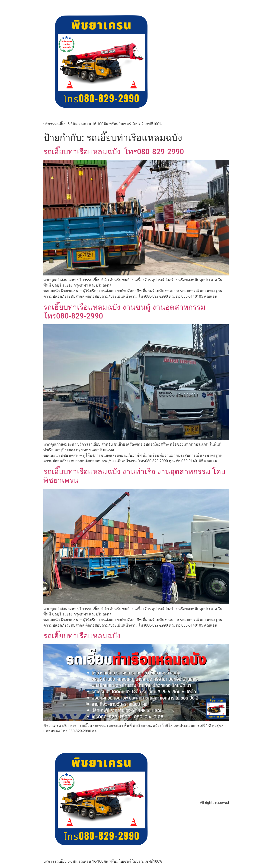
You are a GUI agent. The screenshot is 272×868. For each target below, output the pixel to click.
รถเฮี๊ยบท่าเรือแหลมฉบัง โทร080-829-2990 (114, 152)
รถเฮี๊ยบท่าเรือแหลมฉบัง (82, 636)
